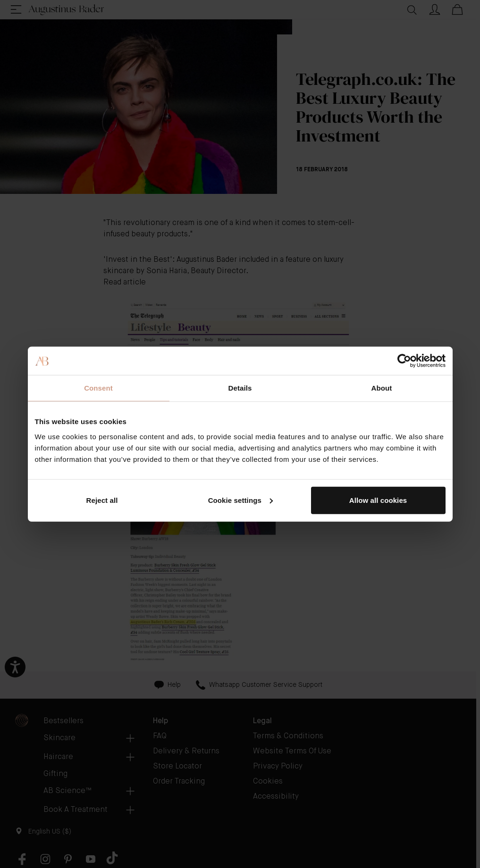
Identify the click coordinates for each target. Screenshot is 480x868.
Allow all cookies (378, 500)
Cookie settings (240, 500)
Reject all (102, 500)
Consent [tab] (98, 388)
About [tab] (382, 388)
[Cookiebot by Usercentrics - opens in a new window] (404, 361)
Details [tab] (240, 388)
